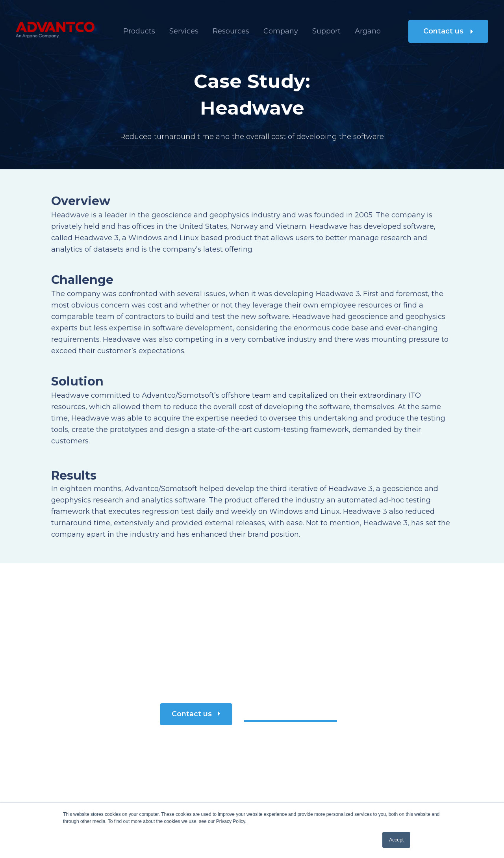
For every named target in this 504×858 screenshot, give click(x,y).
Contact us (448, 31)
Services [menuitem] (184, 31)
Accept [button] (396, 840)
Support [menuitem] (326, 31)
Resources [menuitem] (231, 31)
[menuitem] (368, 31)
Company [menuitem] (281, 31)
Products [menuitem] (139, 31)
